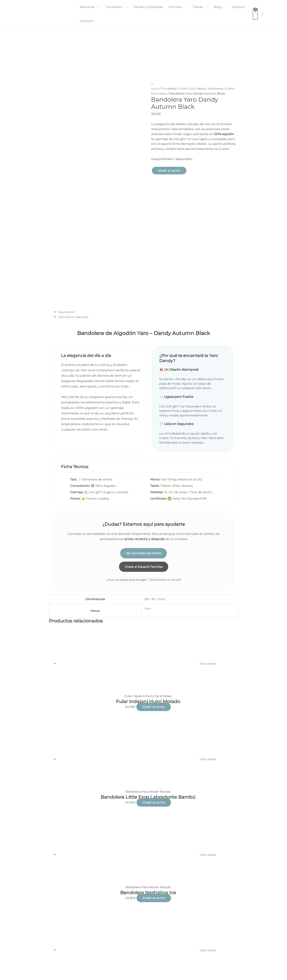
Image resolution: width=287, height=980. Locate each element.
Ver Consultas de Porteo (143, 469)
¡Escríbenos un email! (165, 496)
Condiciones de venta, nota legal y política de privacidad (46, 963)
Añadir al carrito (170, 171)
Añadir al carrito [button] (154, 623)
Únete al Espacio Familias (144, 483)
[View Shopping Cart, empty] (255, 14)
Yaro (148, 525)
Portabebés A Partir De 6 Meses (185, 88)
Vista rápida (208, 580)
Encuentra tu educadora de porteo (112, 963)
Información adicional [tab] (74, 233)
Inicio (155, 88)
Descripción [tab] (66, 228)
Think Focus (272, 968)
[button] (96, 7)
